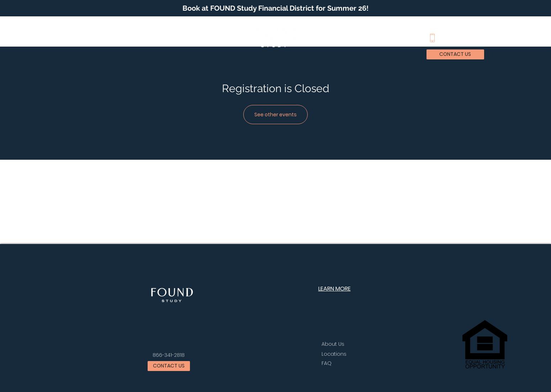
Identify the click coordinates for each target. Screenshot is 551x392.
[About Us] (340, 344)
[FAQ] (355, 364)
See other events (275, 115)
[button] (65, 37)
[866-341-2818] (169, 355)
